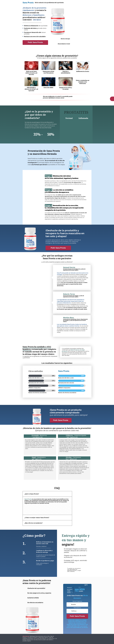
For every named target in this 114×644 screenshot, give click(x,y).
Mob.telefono (77, 608)
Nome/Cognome (77, 601)
